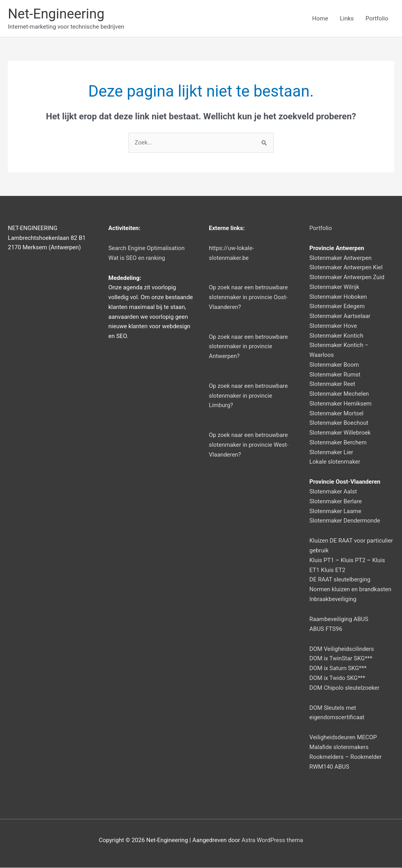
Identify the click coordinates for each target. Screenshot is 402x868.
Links (347, 18)
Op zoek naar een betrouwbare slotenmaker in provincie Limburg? (249, 396)
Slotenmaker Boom (334, 365)
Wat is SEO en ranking (137, 258)
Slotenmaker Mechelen (339, 394)
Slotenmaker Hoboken (338, 297)
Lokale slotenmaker (335, 462)
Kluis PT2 (354, 561)
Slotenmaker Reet (333, 384)
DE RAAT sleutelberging (340, 580)
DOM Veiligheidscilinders (342, 649)
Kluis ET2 (333, 570)
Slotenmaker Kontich (337, 336)
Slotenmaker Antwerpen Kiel (346, 268)
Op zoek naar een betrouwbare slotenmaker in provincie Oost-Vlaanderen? (249, 298)
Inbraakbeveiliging (333, 599)
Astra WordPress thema (272, 841)
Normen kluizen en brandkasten (351, 590)
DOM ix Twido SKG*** (337, 678)
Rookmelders (327, 757)
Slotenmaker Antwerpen (341, 258)
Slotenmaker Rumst (335, 375)
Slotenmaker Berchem (338, 443)
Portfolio (377, 18)
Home (320, 18)
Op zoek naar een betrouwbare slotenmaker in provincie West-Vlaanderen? (249, 445)
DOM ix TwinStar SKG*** (341, 659)
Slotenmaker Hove (333, 326)
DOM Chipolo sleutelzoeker (345, 688)
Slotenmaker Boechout (339, 423)
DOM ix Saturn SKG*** (338, 669)
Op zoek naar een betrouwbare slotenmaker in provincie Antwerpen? (249, 347)
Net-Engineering (57, 14)
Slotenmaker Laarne (336, 511)
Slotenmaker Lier (332, 452)
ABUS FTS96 (326, 629)
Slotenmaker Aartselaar (340, 316)
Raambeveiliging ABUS (339, 619)
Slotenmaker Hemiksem (341, 404)
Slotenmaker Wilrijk (334, 287)
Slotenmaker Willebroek (340, 433)
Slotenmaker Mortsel (337, 413)
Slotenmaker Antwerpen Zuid (347, 278)
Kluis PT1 (322, 561)
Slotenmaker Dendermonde (345, 521)
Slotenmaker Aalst (333, 492)
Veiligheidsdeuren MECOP (343, 738)
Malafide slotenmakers (339, 747)
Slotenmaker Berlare (336, 502)
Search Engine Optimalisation (147, 249)
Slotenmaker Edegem (337, 307)
